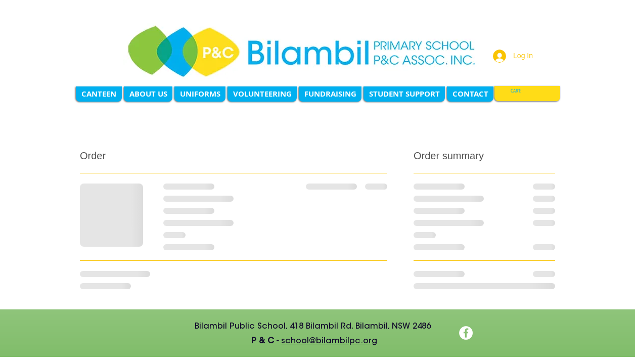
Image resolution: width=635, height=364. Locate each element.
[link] (520, 91)
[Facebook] (466, 333)
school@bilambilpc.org (329, 341)
